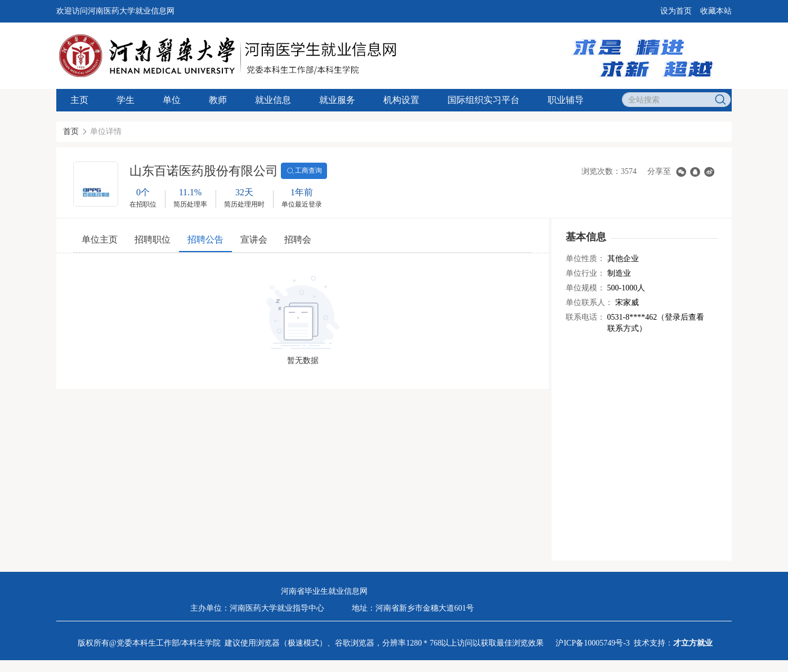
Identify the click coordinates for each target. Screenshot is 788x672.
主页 (79, 100)
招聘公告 (205, 239)
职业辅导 (566, 100)
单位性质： (585, 259)
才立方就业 (693, 643)
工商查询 (304, 171)
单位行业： (585, 273)
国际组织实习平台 (483, 100)
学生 (126, 100)
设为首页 (676, 11)
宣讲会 (254, 239)
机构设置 (401, 100)
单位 (172, 100)
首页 (71, 131)
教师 (218, 100)
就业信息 (273, 100)
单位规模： (585, 288)
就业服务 (337, 100)
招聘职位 (153, 239)
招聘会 (298, 239)
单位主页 (100, 239)
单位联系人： (589, 303)
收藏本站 (716, 11)
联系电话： (585, 317)
